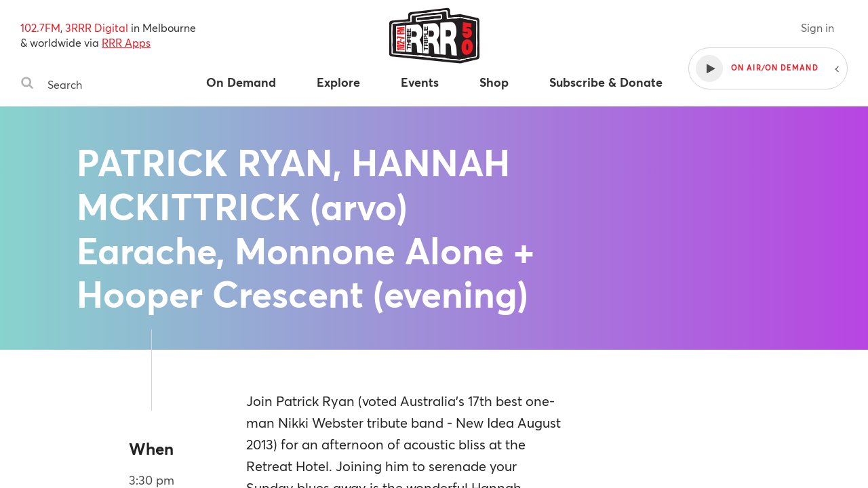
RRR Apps (126, 42)
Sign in (817, 27)
